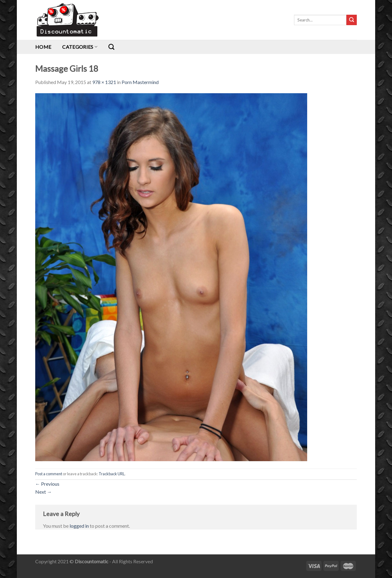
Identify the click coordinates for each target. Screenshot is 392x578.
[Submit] (352, 20)
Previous (47, 484)
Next (43, 492)
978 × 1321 (104, 82)
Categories (80, 47)
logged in (79, 526)
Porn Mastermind (140, 82)
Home (43, 47)
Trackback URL (112, 474)
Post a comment (49, 474)
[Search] (111, 47)
